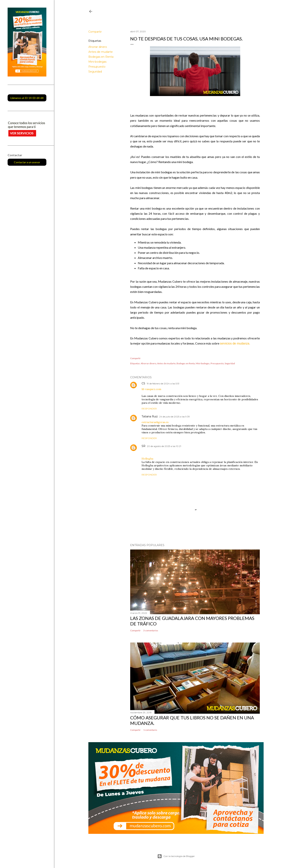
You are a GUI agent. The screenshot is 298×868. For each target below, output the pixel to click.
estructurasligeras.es (155, 422)
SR (143, 446)
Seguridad (95, 72)
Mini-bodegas (97, 62)
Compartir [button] (95, 32)
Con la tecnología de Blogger (176, 856)
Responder (149, 409)
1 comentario (150, 730)
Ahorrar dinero (98, 47)
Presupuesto (97, 67)
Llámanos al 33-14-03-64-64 (27, 98)
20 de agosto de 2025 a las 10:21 (164, 446)
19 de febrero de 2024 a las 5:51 (163, 384)
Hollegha (147, 459)
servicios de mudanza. (235, 343)
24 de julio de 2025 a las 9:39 (175, 417)
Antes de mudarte (101, 52)
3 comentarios (151, 630)
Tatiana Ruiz (150, 416)
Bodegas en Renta (101, 57)
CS (143, 383)
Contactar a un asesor (27, 162)
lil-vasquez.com (151, 389)
